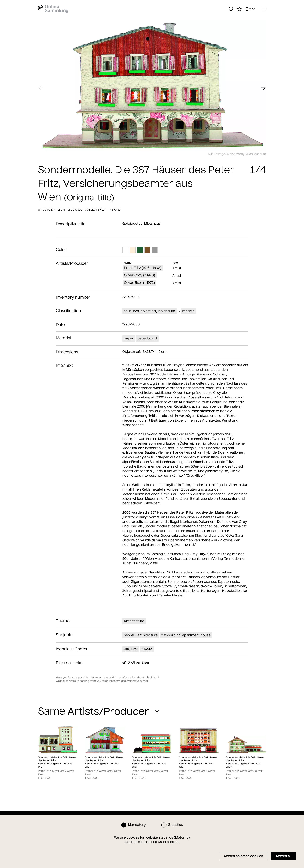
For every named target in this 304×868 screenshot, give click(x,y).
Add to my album (51, 210)
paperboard (147, 338)
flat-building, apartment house (186, 635)
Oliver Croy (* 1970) (140, 275)
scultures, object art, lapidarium (150, 311)
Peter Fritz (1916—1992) (143, 268)
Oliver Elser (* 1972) (139, 283)
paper (129, 338)
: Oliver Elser (136, 662)
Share (115, 210)
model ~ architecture (141, 635)
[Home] (53, 9)
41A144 (147, 649)
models (188, 311)
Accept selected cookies (243, 856)
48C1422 (131, 649)
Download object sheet (87, 210)
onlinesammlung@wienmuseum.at (127, 681)
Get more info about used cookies (152, 842)
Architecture (134, 621)
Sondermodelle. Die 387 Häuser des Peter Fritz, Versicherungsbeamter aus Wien (57, 762)
